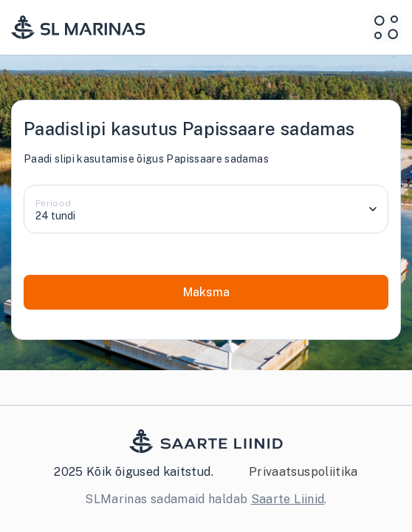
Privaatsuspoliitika (303, 472)
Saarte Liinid (288, 499)
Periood (54, 203)
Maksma (206, 292)
